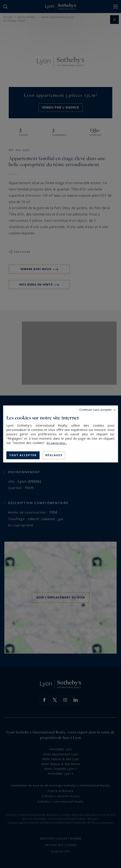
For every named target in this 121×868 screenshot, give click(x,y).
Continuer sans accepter (96, 410)
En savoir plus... (57, 443)
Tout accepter (23, 455)
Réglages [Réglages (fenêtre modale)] (54, 455)
